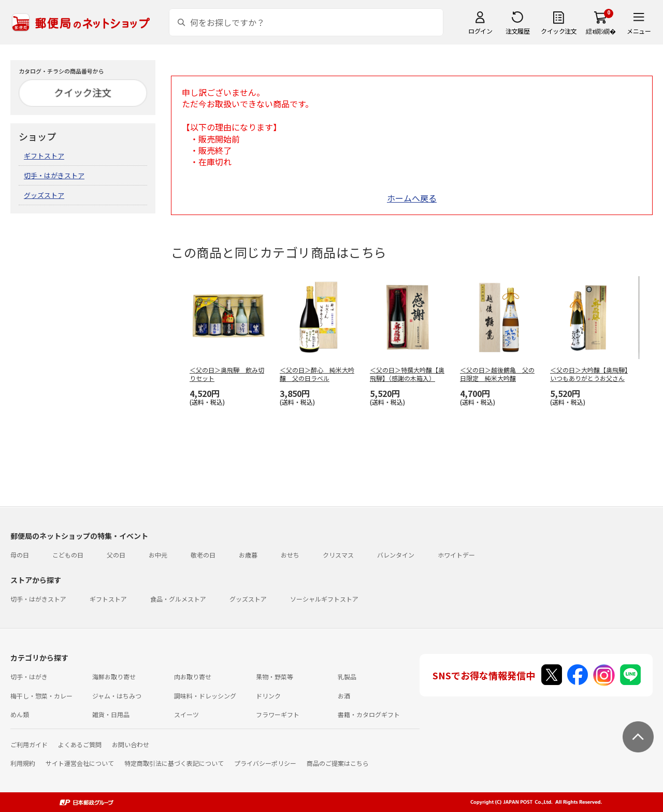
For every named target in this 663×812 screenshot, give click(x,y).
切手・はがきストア (54, 175)
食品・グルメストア (178, 599)
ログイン (480, 31)
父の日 (116, 555)
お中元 (158, 555)
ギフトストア (44, 156)
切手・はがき (29, 676)
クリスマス (338, 555)
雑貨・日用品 (111, 714)
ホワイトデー (456, 555)
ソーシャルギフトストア (324, 599)
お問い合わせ (131, 744)
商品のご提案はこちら (338, 763)
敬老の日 (203, 555)
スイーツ (186, 714)
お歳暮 (248, 555)
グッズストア (44, 195)
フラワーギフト (278, 714)
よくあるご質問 (80, 744)
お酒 (344, 696)
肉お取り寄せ (193, 676)
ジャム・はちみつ (117, 696)
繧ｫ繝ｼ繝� (601, 31)
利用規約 (23, 763)
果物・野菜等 (275, 676)
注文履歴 (517, 31)
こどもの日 (68, 555)
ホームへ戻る (412, 198)
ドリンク (268, 696)
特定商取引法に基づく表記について (174, 763)
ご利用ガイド (29, 744)
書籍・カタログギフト (369, 714)
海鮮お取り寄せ (114, 676)
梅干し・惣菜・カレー (41, 696)
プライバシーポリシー (265, 763)
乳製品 (347, 676)
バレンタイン (396, 555)
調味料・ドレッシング (205, 696)
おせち (290, 555)
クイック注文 (559, 31)
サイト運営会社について (80, 763)
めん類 (20, 714)
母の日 (20, 555)
